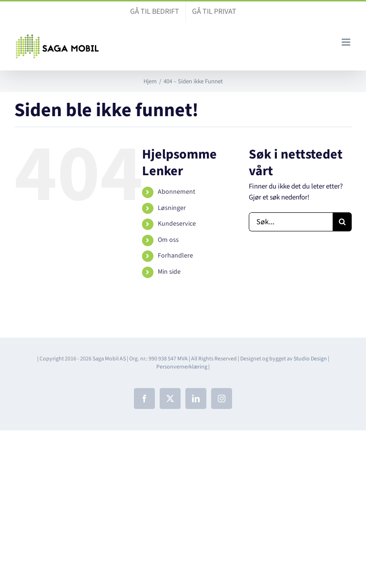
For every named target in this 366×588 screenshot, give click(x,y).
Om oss (168, 240)
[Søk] (342, 222)
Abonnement (177, 192)
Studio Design (310, 359)
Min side (169, 272)
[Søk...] (291, 222)
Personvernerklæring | (183, 367)
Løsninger (172, 208)
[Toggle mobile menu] (347, 42)
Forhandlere (175, 256)
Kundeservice (177, 224)
